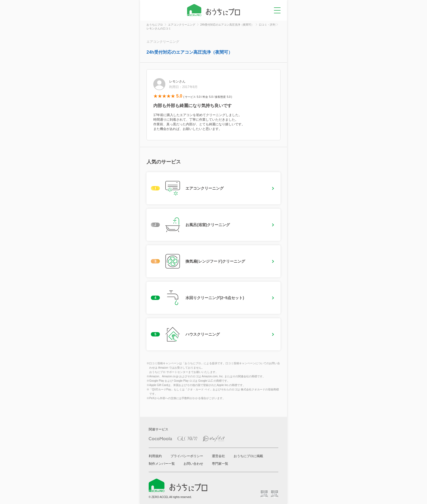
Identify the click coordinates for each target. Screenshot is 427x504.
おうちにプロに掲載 (248, 456)
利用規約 (155, 456)
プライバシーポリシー (187, 456)
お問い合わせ (193, 464)
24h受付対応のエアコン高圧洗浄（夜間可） (190, 52)
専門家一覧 (220, 464)
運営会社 (218, 456)
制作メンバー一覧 (162, 464)
